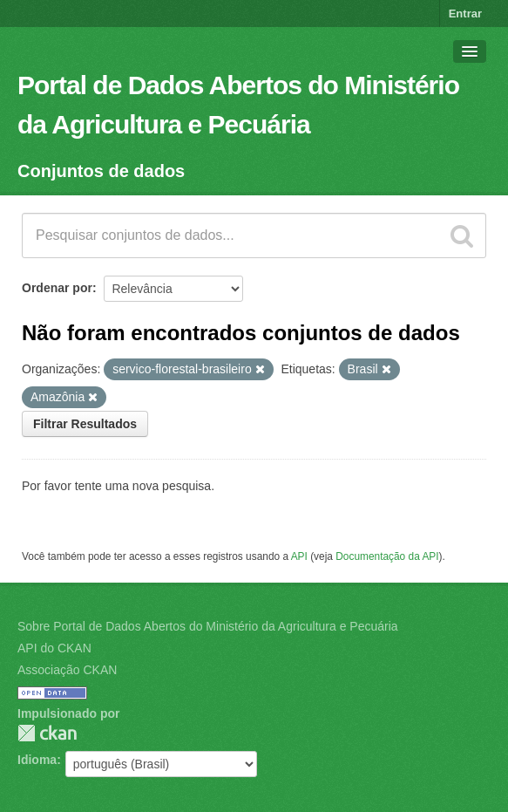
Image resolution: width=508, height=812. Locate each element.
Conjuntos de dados (101, 171)
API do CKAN (54, 648)
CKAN (47, 733)
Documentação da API (387, 556)
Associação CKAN (67, 670)
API (299, 556)
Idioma (37, 760)
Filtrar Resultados (85, 424)
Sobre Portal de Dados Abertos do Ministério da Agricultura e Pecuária (208, 626)
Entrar (465, 14)
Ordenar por (57, 288)
